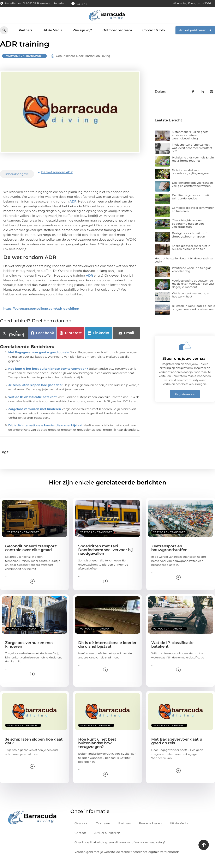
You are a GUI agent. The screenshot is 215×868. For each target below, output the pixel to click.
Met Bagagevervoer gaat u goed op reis (38, 360)
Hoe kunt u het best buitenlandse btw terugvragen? (48, 376)
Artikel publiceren (107, 840)
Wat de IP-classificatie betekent (32, 404)
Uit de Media (52, 30)
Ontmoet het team (117, 30)
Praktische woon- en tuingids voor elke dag (192, 277)
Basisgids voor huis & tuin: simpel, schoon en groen (189, 242)
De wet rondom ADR (57, 180)
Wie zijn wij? (82, 30)
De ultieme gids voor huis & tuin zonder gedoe (190, 204)
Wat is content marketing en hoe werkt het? (191, 302)
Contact (80, 840)
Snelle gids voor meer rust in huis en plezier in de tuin (191, 255)
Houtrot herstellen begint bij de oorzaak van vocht (185, 267)
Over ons (81, 831)
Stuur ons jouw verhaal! (185, 366)
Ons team (103, 831)
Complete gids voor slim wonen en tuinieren (193, 217)
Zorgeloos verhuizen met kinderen (35, 416)
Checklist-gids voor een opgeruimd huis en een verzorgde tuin (188, 231)
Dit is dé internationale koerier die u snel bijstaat (45, 433)
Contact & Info (154, 30)
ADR (73, 209)
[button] (4, 30)
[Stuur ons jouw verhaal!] (185, 353)
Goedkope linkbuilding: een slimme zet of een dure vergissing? (120, 850)
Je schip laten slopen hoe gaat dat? (35, 392)
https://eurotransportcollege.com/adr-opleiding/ (41, 316)
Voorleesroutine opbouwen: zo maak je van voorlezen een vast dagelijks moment (193, 291)
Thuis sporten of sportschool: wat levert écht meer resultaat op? (192, 155)
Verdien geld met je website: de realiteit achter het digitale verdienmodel (127, 859)
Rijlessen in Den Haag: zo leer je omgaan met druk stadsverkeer (193, 315)
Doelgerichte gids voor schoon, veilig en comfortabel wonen (193, 192)
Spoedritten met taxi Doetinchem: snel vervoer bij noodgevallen (105, 557)
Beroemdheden (150, 831)
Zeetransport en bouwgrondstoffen (169, 555)
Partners (26, 30)
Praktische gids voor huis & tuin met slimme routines (193, 166)
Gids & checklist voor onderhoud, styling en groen (191, 179)
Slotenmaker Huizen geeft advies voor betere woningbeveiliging (190, 142)
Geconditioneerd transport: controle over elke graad (31, 555)
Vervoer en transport (24, 63)
